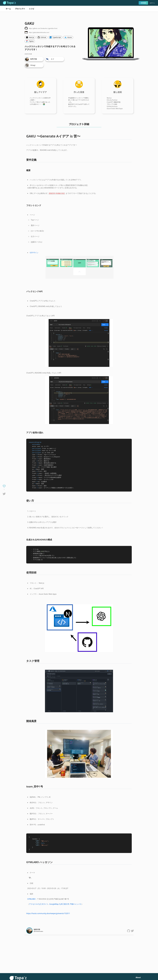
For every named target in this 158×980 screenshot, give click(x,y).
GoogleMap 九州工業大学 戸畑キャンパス (65, 904)
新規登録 (143, 3)
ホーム (8, 9)
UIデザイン (34, 253)
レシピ (32, 9)
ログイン (152, 3)
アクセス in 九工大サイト (39, 904)
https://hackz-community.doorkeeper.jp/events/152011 (48, 913)
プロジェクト (20, 9)
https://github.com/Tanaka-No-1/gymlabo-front (43, 28)
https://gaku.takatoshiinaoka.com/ (39, 32)
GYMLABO (31, 899)
